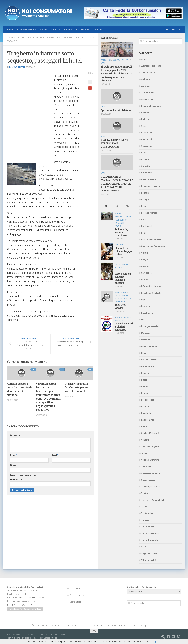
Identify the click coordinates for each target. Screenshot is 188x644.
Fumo (144, 233)
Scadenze (146, 440)
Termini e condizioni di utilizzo (122, 625)
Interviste (146, 306)
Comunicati (147, 139)
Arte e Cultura (148, 93)
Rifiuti (144, 427)
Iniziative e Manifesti (151, 293)
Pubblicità (146, 413)
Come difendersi (77, 595)
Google (145, 260)
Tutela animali (148, 527)
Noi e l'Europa (148, 366)
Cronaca (145, 159)
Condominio (147, 146)
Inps (143, 300)
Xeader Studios (50, 638)
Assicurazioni (148, 99)
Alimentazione (148, 73)
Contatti (98, 30)
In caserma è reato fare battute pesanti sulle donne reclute (77, 388)
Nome (13, 455)
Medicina (146, 340)
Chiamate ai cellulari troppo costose (123, 251)
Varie (144, 547)
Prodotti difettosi (149, 400)
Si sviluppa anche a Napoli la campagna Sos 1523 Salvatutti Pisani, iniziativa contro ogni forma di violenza (117, 74)
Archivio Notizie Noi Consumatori (142, 587)
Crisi (143, 153)
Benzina (145, 113)
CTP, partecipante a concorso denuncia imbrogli (123, 277)
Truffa (144, 507)
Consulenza (75, 589)
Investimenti (147, 313)
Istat (143, 320)
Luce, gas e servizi (150, 326)
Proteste (145, 406)
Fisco (144, 206)
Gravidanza (146, 273)
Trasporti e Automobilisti (59, 38)
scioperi (145, 453)
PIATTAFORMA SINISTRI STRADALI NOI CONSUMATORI (115, 144)
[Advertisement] (29, 115)
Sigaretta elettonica (150, 473)
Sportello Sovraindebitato (116, 110)
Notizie (44, 30)
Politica (145, 386)
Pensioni (145, 373)
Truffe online (147, 513)
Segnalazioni (75, 602)
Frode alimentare (149, 213)
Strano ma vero (148, 480)
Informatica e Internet (151, 286)
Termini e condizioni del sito (19, 638)
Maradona (146, 333)
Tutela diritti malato (150, 540)
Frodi (144, 220)
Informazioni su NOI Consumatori (45, 625)
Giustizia (24, 38)
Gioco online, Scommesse (153, 246)
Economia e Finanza (150, 186)
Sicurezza (37, 38)
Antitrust (145, 86)
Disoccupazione (149, 179)
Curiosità (145, 166)
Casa (143, 126)
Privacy (145, 393)
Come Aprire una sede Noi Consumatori (84, 625)
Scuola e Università (150, 460)
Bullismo (145, 119)
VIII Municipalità (149, 560)
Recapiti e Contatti (149, 625)
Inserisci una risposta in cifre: (23, 475)
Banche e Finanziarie (151, 106)
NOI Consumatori (25, 30)
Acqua (144, 59)
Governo (145, 266)
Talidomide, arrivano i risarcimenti (121, 232)
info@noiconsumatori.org (24, 601)
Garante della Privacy (151, 240)
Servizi (55, 30)
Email (55, 455)
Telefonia (146, 493)
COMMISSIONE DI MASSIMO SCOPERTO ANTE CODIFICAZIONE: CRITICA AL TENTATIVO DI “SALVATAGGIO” (117, 184)
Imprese (145, 280)
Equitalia (145, 193)
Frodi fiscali (147, 226)
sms (167, 30)
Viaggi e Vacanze (149, 553)
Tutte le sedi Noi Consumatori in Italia (25, 609)
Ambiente (12, 38)
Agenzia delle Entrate (151, 66)
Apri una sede (83, 30)
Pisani (144, 380)
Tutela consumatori (150, 533)
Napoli (144, 353)
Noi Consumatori (149, 360)
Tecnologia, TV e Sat (151, 487)
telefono (180, 30)
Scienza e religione (150, 447)
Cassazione (147, 133)
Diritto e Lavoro (148, 173)
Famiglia (145, 199)
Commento (15, 435)
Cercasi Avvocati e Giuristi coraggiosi (124, 327)
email (173, 30)
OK (161, 642)
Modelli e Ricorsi (149, 346)
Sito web (14, 465)
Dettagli (153, 642)
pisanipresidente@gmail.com (20, 605)
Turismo (145, 520)
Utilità (67, 30)
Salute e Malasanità (150, 433)
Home (10, 30)
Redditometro (148, 420)
